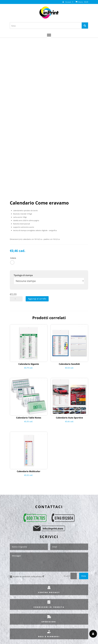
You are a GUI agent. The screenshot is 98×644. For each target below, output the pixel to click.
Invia (84, 576)
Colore (13, 258)
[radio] (12, 262)
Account (67, 2)
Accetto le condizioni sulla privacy (27, 577)
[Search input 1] (46, 26)
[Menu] (49, 35)
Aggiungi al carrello (37, 299)
